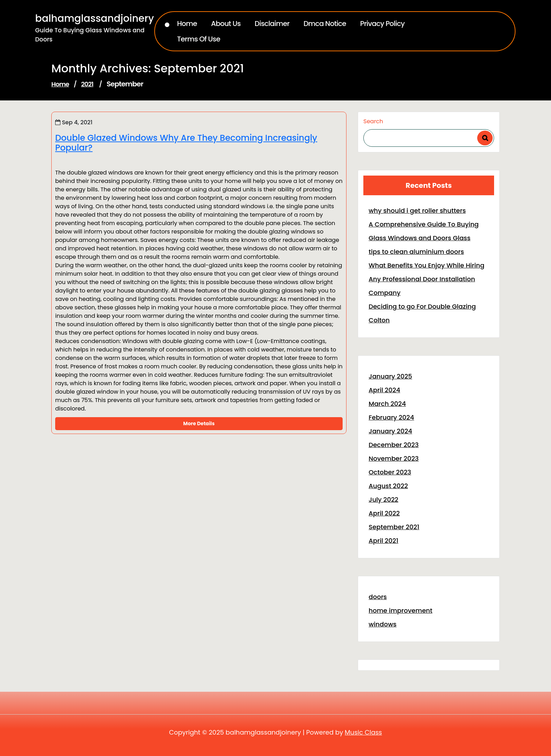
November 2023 (394, 458)
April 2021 (383, 541)
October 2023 (390, 472)
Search (373, 121)
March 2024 (387, 404)
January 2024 (390, 431)
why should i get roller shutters (417, 211)
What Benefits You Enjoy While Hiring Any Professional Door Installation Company (426, 279)
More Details (199, 423)
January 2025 (390, 376)
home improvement (400, 610)
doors (378, 597)
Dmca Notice (325, 24)
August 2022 (388, 486)
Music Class (363, 732)
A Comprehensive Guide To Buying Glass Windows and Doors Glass (424, 231)
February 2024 (391, 417)
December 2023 (394, 445)
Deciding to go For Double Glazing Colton (422, 313)
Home (187, 24)
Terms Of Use (199, 39)
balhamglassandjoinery (95, 18)
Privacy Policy (382, 24)
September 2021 (394, 527)
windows (383, 624)
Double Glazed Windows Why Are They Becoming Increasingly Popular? (186, 143)
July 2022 (383, 499)
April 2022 (384, 513)
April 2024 (384, 390)
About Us (226, 24)
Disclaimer (272, 24)
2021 (87, 84)
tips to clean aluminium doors (416, 252)
